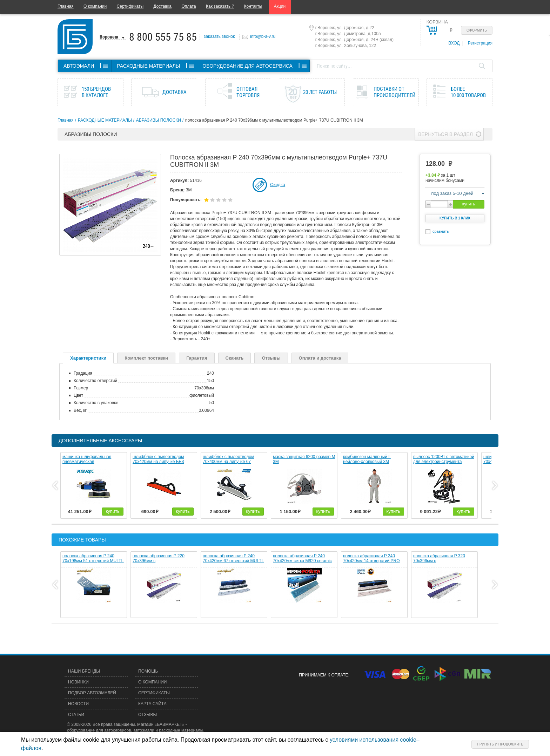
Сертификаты (130, 6)
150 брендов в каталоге (96, 92)
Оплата (189, 6)
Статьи (76, 715)
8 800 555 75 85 (163, 37)
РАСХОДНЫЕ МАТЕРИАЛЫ (105, 120)
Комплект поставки (146, 358)
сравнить (441, 231)
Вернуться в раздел (445, 134)
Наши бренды (84, 671)
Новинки (78, 682)
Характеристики (88, 358)
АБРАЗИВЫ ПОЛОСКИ (159, 120)
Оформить (477, 30)
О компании (95, 6)
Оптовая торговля (248, 92)
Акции (280, 6)
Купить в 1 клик (455, 218)
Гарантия (197, 358)
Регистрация (480, 43)
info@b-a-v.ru (263, 36)
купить (469, 204)
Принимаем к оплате (323, 675)
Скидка (278, 185)
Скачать (235, 358)
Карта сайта (152, 704)
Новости (78, 704)
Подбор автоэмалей (92, 693)
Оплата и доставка (320, 358)
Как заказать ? (220, 6)
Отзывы (271, 358)
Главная (66, 6)
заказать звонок (219, 36)
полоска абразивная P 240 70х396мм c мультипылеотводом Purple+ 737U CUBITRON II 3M (274, 120)
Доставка (162, 6)
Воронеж (109, 37)
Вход (454, 43)
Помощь (148, 671)
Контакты (253, 6)
